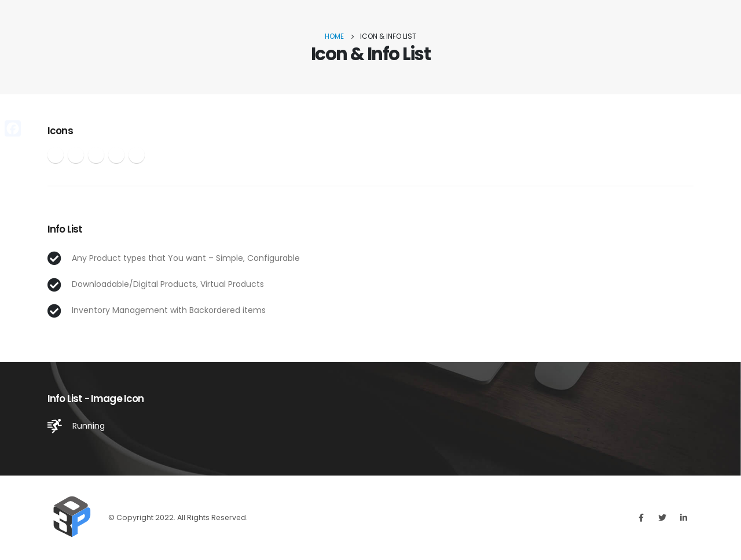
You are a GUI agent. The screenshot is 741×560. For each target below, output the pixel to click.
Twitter (662, 518)
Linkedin (684, 518)
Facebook (641, 518)
